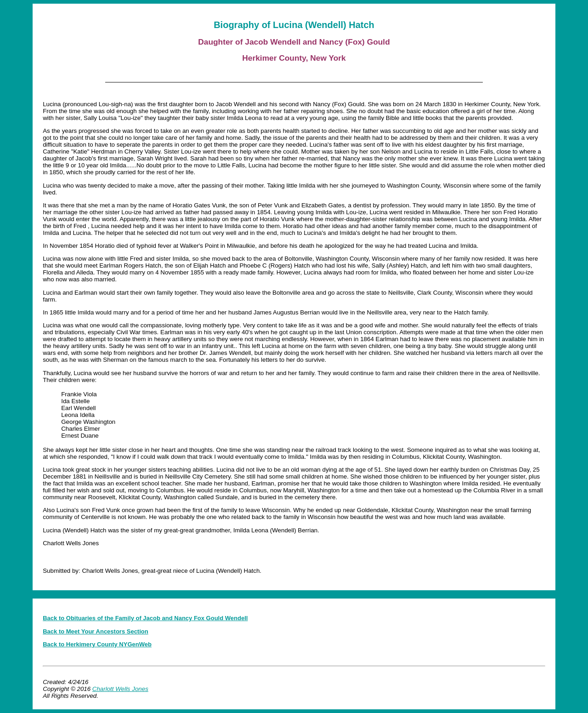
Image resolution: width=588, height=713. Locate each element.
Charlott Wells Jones (120, 689)
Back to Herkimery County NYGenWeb (97, 644)
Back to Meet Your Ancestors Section (96, 631)
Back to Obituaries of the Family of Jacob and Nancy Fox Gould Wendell (145, 618)
